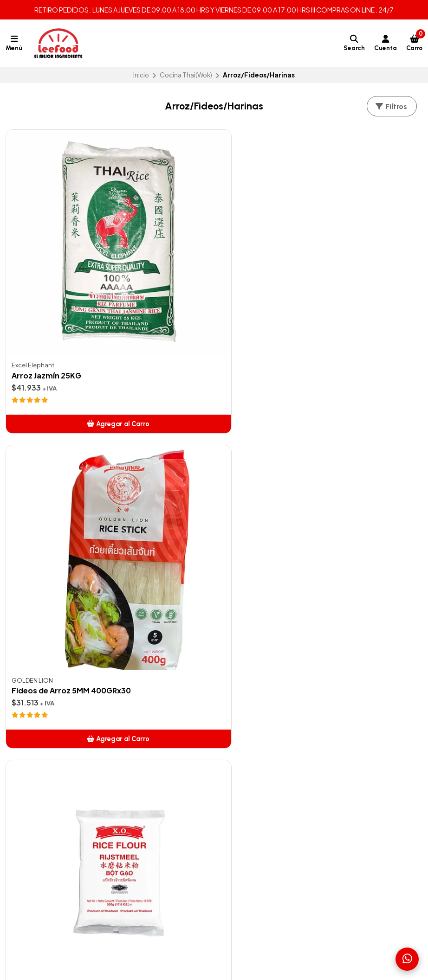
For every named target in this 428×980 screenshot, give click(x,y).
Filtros (391, 106)
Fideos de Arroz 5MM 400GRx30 (214, 281)
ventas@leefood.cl (327, 771)
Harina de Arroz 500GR (339, 281)
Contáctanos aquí (34, 794)
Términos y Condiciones (43, 782)
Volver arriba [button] (214, 582)
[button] (71, 329)
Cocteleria (165, 816)
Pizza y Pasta (168, 851)
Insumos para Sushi (177, 839)
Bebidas (161, 794)
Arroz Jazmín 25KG (46, 281)
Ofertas (161, 771)
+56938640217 (321, 782)
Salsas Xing (165, 862)
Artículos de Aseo (175, 782)
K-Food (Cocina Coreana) (189, 873)
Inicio (141, 75)
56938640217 (319, 794)
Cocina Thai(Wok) (186, 75)
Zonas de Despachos (39, 771)
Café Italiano (168, 805)
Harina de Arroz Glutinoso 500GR (60, 506)
